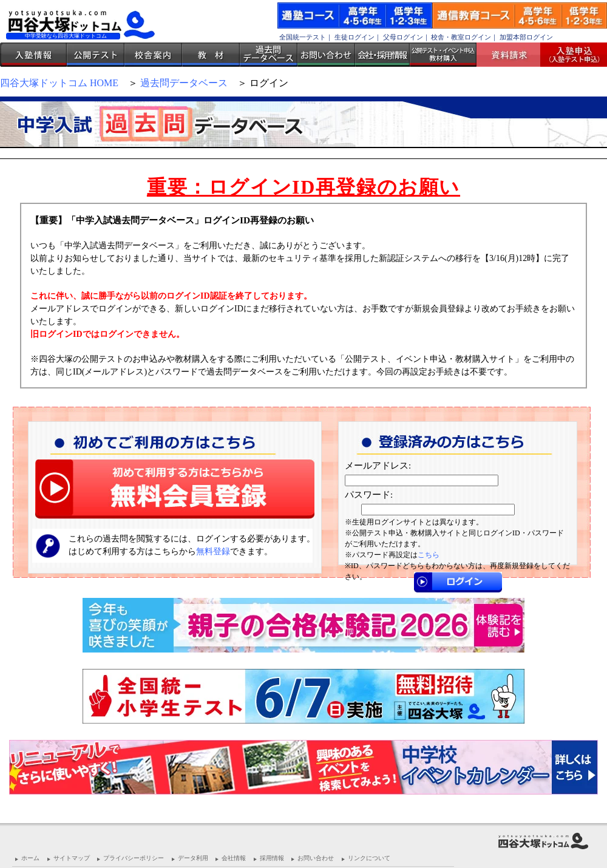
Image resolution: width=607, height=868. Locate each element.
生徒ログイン (354, 37)
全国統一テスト (303, 37)
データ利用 (193, 858)
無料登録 (213, 551)
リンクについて (369, 858)
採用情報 (272, 858)
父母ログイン (403, 37)
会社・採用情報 (382, 55)
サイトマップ (72, 858)
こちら (429, 555)
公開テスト (96, 55)
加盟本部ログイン (526, 37)
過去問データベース (269, 55)
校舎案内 (153, 55)
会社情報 (234, 858)
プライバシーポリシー (134, 858)
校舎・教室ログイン (461, 37)
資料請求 (513, 55)
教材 (211, 55)
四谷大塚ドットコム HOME (59, 83)
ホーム (30, 858)
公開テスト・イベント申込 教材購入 (443, 55)
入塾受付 (569, 55)
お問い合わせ (326, 55)
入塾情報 (33, 55)
